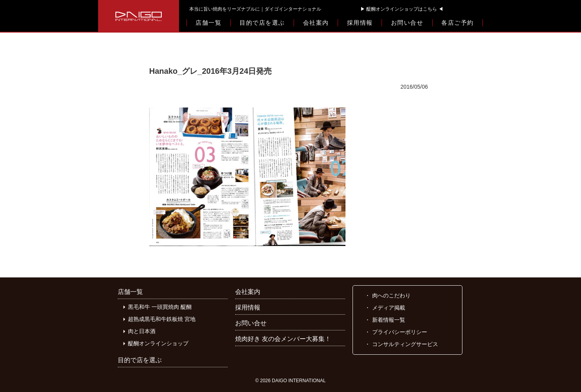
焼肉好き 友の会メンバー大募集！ (283, 339)
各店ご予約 (458, 23)
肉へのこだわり (391, 295)
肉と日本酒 (142, 331)
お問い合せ (407, 23)
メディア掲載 (389, 308)
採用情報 (360, 23)
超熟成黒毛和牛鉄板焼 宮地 (162, 319)
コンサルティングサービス (405, 344)
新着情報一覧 (389, 320)
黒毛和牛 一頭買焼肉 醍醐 (160, 307)
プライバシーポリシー (400, 332)
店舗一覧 (208, 23)
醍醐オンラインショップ (158, 343)
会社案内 (316, 23)
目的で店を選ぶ (262, 23)
